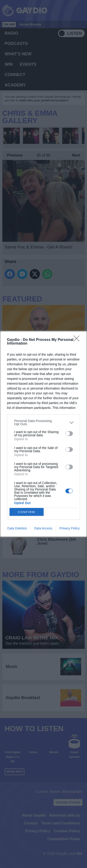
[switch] (69, 434)
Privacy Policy (69, 528)
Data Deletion (17, 528)
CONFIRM (27, 512)
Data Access (43, 528)
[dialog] (43, 434)
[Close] (78, 340)
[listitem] (43, 422)
